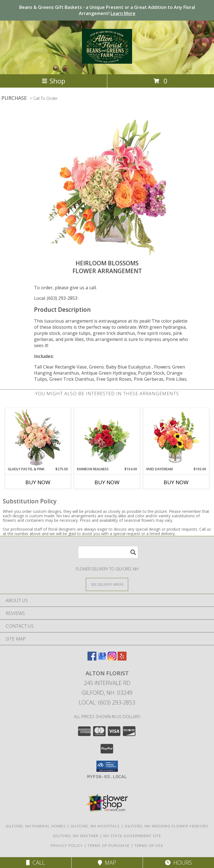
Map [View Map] (107, 863)
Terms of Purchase (109, 845)
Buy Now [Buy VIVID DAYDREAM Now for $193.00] (176, 482)
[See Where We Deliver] (107, 584)
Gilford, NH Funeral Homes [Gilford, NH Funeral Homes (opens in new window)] (36, 826)
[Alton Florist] (107, 61)
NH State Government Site (132, 836)
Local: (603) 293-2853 (56, 298)
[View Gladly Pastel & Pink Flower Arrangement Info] (38, 437)
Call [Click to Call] (36, 863)
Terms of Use (149, 845)
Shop (53, 81)
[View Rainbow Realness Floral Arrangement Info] (107, 437)
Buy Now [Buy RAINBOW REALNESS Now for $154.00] (107, 482)
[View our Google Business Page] (102, 659)
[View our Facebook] (92, 659)
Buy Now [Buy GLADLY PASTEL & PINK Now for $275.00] (38, 482)
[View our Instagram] (112, 659)
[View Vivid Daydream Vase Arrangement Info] (176, 437)
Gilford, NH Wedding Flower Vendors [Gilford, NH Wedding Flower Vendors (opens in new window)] (166, 826)
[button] (107, 766)
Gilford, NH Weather (76, 836)
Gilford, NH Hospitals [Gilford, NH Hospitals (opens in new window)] (95, 826)
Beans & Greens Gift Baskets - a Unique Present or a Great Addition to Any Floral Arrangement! (107, 10)
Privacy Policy (67, 845)
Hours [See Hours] (178, 863)
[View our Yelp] (122, 659)
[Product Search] (108, 552)
